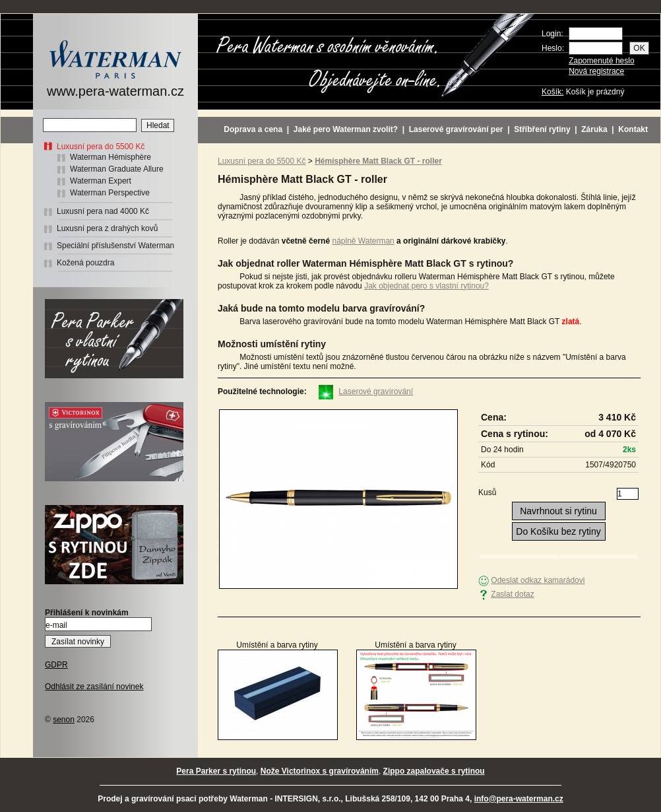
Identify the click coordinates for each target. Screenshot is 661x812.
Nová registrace (596, 71)
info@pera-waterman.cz (519, 799)
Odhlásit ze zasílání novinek (94, 687)
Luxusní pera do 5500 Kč (101, 147)
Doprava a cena (253, 129)
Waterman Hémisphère (110, 157)
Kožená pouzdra (85, 263)
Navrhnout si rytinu (558, 511)
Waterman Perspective (110, 193)
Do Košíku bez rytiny (558, 531)
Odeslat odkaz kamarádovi (538, 580)
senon (64, 720)
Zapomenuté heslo (601, 61)
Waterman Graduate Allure (117, 169)
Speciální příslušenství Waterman (115, 246)
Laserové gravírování (376, 391)
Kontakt (633, 129)
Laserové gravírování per (456, 129)
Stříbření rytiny (542, 129)
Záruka (594, 129)
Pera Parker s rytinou (216, 771)
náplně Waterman (363, 241)
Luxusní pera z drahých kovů (107, 228)
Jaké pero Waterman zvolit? (346, 129)
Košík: (552, 92)
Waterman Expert (101, 181)
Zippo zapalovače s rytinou (434, 771)
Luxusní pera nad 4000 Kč (103, 211)
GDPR (56, 665)
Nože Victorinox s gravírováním (320, 771)
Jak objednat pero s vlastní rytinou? (426, 286)
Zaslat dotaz (512, 594)
